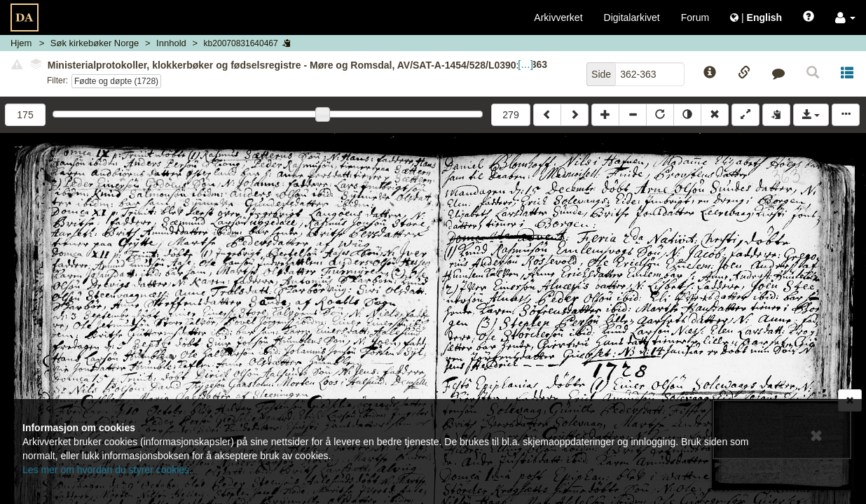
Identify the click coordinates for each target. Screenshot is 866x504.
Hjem (21, 43)
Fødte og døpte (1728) (116, 81)
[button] (845, 17)
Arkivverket (558, 17)
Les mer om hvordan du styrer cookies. (107, 470)
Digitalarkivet (632, 17)
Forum (695, 17)
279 (510, 115)
